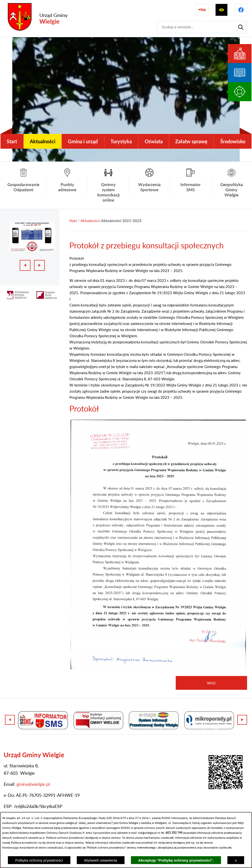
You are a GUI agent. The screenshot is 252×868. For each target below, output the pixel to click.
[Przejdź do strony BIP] (202, 10)
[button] (158, 668)
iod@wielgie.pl (147, 833)
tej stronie (206, 843)
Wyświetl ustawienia (101, 860)
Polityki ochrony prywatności (106, 847)
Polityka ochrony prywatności (39, 860)
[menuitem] (12, 141)
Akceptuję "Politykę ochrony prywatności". (176, 860)
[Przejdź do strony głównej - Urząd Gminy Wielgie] (36, 19)
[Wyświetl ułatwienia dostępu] (221, 10)
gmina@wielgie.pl (33, 784)
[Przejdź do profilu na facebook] (241, 10)
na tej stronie (47, 843)
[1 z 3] (32, 237)
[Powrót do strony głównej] (73, 221)
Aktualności (90, 221)
